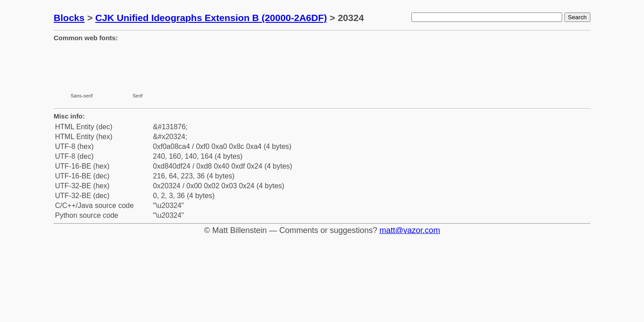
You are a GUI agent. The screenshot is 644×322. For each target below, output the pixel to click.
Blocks (69, 18)
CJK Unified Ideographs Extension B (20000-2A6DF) (211, 18)
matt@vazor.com (410, 230)
